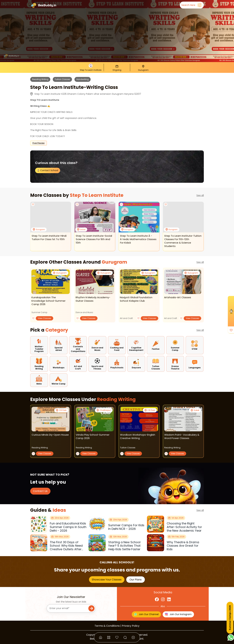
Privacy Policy (131, 626)
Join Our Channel (146, 614)
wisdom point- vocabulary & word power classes (182, 436)
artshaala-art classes (178, 297)
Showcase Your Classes (107, 580)
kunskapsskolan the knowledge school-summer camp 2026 (48, 301)
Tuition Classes (62, 79)
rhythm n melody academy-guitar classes (93, 299)
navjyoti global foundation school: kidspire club (136, 299)
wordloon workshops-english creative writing (138, 436)
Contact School (48, 170)
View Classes (44, 318)
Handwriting (83, 79)
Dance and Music (84, 312)
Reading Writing (40, 79)
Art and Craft (126, 318)
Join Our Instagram (178, 614)
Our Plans (136, 580)
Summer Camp (39, 312)
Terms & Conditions (107, 626)
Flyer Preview (39, 143)
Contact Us (40, 491)
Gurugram (114, 262)
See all (200, 195)
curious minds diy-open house (50, 435)
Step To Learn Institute (97, 195)
